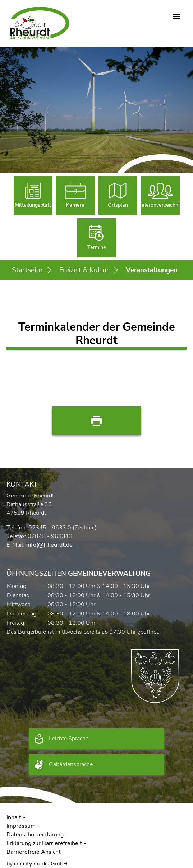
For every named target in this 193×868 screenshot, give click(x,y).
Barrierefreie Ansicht (34, 852)
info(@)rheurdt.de (49, 545)
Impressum (21, 826)
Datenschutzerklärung (35, 835)
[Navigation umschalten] (176, 16)
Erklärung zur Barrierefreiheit (44, 843)
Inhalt (14, 817)
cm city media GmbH (41, 864)
